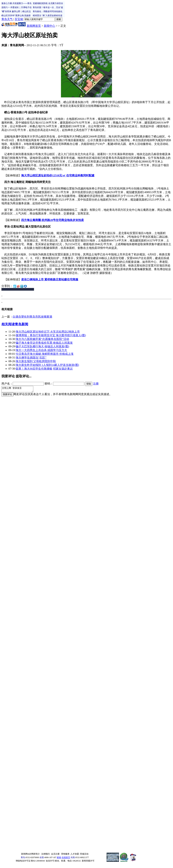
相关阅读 (8, 324)
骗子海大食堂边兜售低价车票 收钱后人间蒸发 (44, 343)
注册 (96, 384)
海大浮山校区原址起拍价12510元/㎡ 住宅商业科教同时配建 (58, 175)
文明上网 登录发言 (19, 390)
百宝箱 (19, 19)
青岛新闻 (21, 324)
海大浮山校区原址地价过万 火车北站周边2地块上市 (48, 332)
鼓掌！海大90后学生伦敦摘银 (34, 369)
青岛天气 (7, 19)
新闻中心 (50, 26)
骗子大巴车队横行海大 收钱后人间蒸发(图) (42, 346)
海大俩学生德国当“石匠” (31, 358)
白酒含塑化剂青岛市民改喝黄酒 (32, 317)
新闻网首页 (34, 26)
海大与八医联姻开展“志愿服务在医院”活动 (42, 339)
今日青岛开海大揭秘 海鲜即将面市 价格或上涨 (45, 354)
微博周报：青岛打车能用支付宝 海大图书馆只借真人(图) (51, 335)
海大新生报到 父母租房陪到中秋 (36, 361)
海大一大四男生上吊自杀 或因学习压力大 (41, 350)
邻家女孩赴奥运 (63, 369)
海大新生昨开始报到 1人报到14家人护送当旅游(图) (47, 365)
